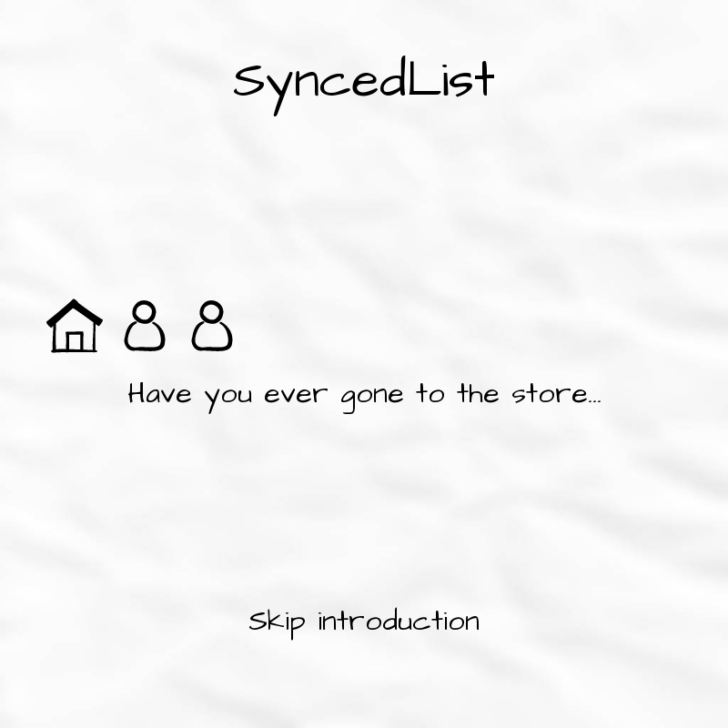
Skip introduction (364, 621)
